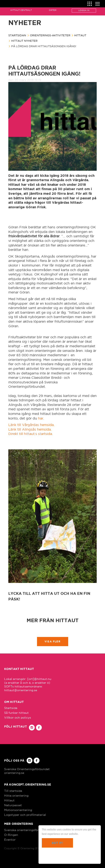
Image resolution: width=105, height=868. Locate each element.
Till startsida (13, 791)
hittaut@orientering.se (21, 690)
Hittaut (80, 35)
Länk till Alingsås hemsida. (30, 429)
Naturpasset (13, 805)
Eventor (10, 840)
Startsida (11, 708)
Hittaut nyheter (24, 41)
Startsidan (17, 35)
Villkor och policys (18, 718)
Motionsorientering (18, 810)
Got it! (57, 843)
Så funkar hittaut (16, 713)
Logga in (84, 10)
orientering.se (14, 773)
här (41, 418)
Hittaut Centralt (21, 10)
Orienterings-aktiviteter (50, 35)
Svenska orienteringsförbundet (27, 830)
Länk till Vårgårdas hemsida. (31, 425)
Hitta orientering (16, 796)
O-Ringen (11, 835)
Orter (53, 10)
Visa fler (52, 641)
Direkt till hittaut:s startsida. (31, 434)
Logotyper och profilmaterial (25, 815)
